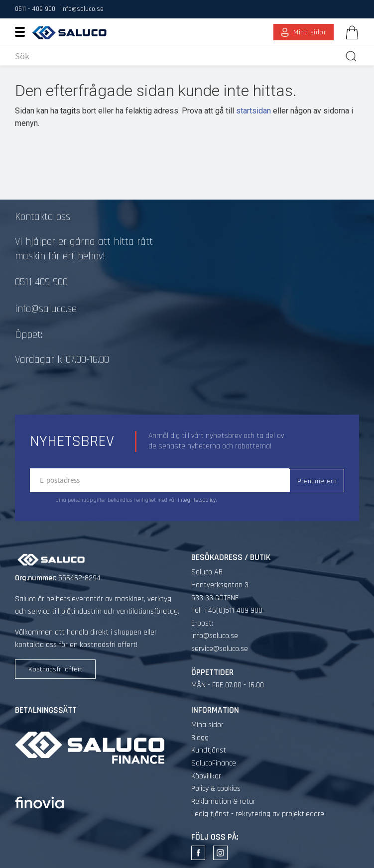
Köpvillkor (206, 776)
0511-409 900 (41, 282)
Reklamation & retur (223, 802)
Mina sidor (207, 725)
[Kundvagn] (350, 32)
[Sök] (351, 56)
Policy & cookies (216, 789)
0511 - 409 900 (35, 9)
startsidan (253, 111)
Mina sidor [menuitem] (310, 32)
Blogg (200, 738)
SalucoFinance (214, 763)
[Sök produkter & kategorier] (178, 56)
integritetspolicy (197, 500)
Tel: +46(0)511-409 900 (227, 610)
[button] (24, 31)
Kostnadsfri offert (56, 669)
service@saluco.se (220, 649)
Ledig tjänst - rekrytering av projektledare (258, 814)
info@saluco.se (82, 9)
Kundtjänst (209, 750)
